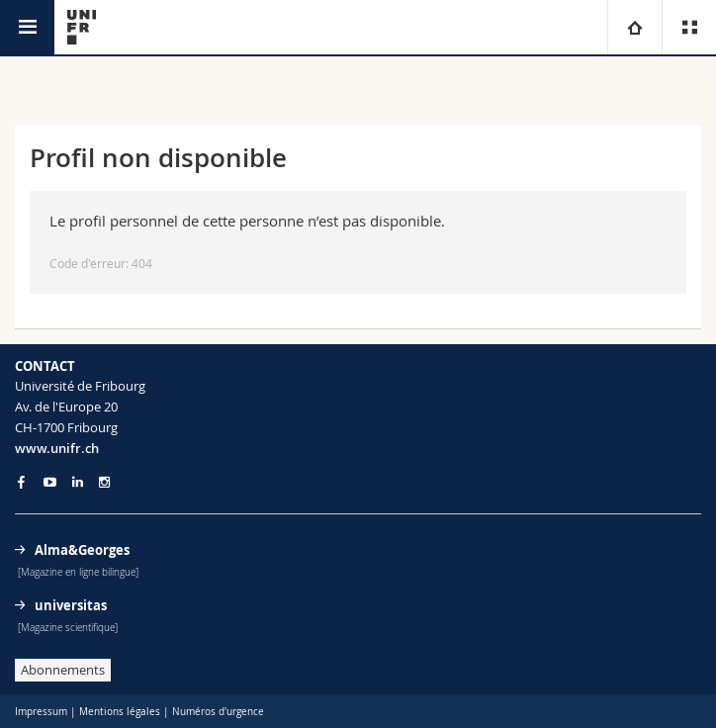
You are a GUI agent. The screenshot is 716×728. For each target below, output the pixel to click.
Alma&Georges (82, 550)
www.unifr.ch (57, 448)
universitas (71, 605)
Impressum (41, 712)
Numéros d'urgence (218, 712)
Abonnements (63, 670)
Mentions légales (120, 712)
